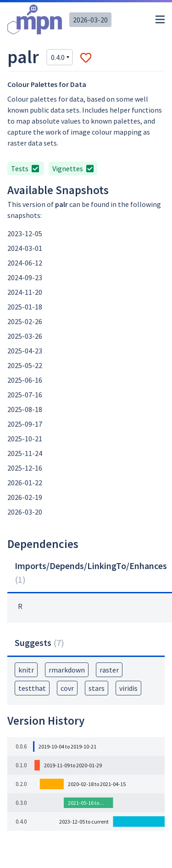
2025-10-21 (25, 439)
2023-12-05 (25, 233)
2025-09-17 (25, 424)
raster (109, 670)
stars (97, 688)
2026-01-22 (25, 483)
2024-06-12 (25, 263)
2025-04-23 (25, 351)
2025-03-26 (25, 336)
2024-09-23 (25, 277)
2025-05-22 (25, 365)
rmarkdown (67, 670)
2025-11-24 (25, 453)
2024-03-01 (25, 248)
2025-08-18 (25, 409)
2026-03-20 (90, 20)
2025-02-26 (25, 321)
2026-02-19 (25, 497)
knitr (26, 670)
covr (67, 688)
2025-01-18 (25, 307)
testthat (32, 688)
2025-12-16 (25, 468)
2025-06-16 (25, 380)
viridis (128, 688)
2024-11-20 (25, 292)
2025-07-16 (25, 395)
